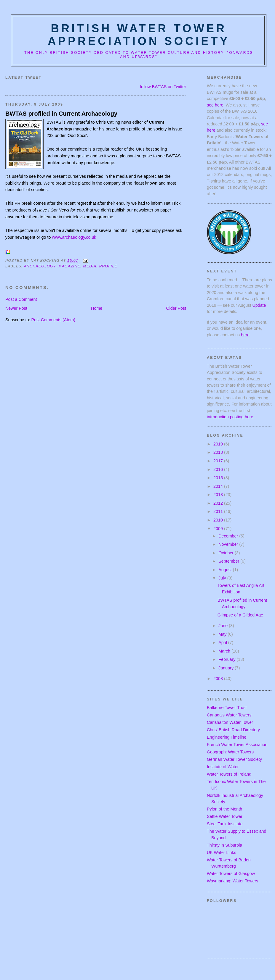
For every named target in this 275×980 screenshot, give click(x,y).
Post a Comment (21, 299)
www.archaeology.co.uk (74, 237)
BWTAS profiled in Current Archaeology (61, 114)
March (225, 651)
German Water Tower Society (234, 759)
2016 (219, 469)
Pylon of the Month (224, 809)
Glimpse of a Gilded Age (240, 615)
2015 (219, 478)
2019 (219, 444)
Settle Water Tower (225, 816)
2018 (219, 452)
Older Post (176, 308)
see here (215, 105)
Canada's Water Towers (229, 715)
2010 (219, 520)
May (223, 634)
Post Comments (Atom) (53, 320)
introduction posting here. (231, 417)
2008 (219, 679)
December (229, 536)
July (223, 578)
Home (97, 308)
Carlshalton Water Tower (230, 722)
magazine (69, 266)
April (223, 642)
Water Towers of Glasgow (231, 874)
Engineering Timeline (227, 737)
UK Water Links (222, 853)
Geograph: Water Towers (230, 752)
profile (108, 266)
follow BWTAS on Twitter (163, 87)
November (229, 544)
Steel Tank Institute (225, 824)
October (227, 553)
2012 (219, 503)
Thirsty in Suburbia (224, 845)
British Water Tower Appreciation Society (139, 35)
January (227, 668)
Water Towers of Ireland (229, 774)
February (227, 659)
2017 (219, 461)
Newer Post (16, 308)
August (226, 570)
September (229, 561)
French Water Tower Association (237, 745)
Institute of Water (223, 767)
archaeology (40, 266)
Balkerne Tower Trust (227, 708)
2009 (219, 529)
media (90, 266)
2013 (219, 495)
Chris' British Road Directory (233, 730)
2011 (219, 511)
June (224, 626)
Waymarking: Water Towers (232, 881)
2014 (219, 486)
